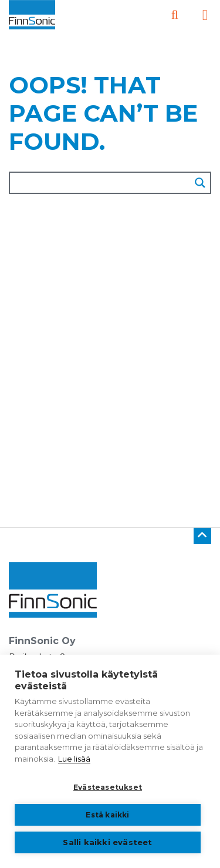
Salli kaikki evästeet (107, 842)
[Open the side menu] (205, 15)
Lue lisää (74, 759)
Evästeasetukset (108, 787)
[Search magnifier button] (200, 183)
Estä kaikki (107, 815)
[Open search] (175, 15)
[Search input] (101, 183)
